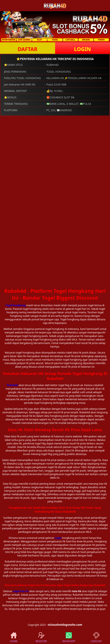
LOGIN (83, 49)
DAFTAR (27, 49)
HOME (14, 638)
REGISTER (41, 638)
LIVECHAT (96, 638)
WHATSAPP (69, 638)
